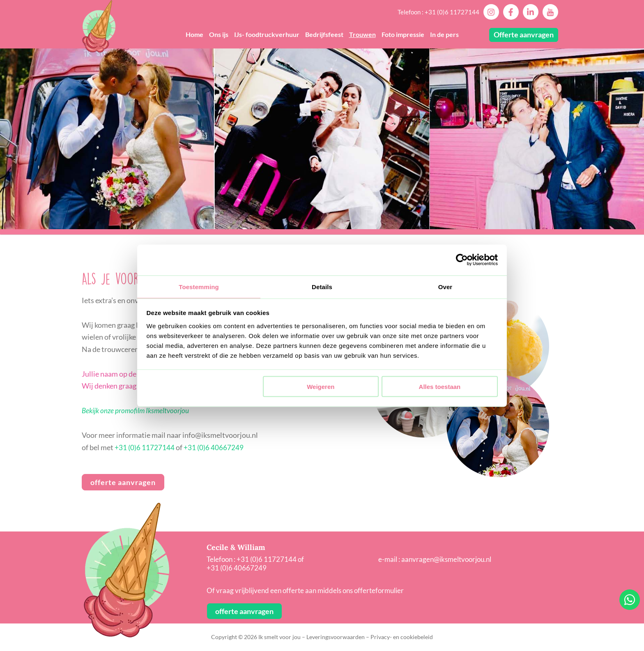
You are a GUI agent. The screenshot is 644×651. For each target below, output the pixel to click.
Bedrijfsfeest (324, 34)
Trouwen (362, 34)
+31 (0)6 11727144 (145, 447)
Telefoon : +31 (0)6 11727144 (438, 12)
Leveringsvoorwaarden (336, 637)
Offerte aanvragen (524, 35)
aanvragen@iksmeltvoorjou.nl (446, 559)
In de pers (444, 34)
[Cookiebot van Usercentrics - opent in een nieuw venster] (462, 260)
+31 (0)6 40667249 (214, 447)
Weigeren (321, 387)
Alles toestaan (440, 387)
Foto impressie (403, 34)
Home (194, 34)
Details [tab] (322, 286)
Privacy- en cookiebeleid (402, 637)
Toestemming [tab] (199, 286)
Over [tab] (445, 286)
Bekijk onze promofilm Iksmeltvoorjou (137, 410)
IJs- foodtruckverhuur (267, 34)
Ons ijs (219, 34)
